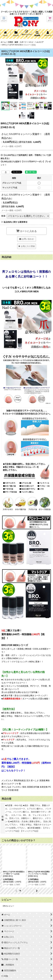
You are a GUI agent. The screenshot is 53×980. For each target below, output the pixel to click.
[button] (4, 19)
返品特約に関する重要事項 (14, 222)
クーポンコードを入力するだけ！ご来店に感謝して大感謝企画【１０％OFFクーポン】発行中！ (27, 13)
